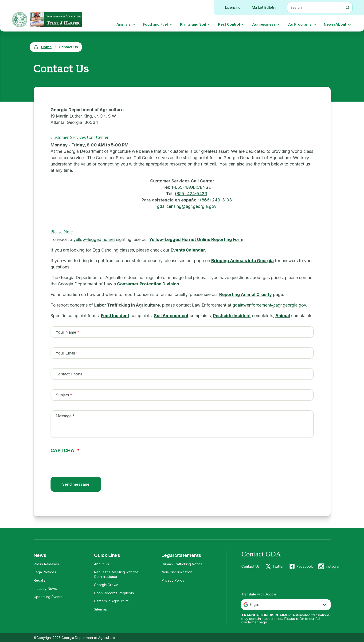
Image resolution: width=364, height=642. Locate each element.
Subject (62, 395)
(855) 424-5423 (191, 194)
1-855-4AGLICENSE (191, 187)
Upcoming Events (48, 597)
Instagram (333, 566)
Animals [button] (123, 24)
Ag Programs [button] (300, 24)
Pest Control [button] (229, 24)
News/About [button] (335, 24)
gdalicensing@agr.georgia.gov (187, 206)
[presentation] (86, 462)
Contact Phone (69, 374)
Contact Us (250, 566)
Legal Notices (45, 572)
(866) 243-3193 (216, 200)
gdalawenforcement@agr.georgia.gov (269, 305)
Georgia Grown (106, 585)
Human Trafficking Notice (182, 564)
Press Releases (46, 564)
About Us (102, 564)
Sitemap (101, 609)
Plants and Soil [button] (193, 24)
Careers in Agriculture (111, 601)
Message (64, 416)
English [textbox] (255, 605)
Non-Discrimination (177, 572)
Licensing (233, 7)
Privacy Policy (173, 580)
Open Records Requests (114, 593)
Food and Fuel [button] (155, 24)
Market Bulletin (264, 7)
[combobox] (286, 605)
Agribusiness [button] (264, 24)
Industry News (45, 589)
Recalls (39, 580)
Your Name (66, 332)
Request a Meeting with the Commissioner (116, 574)
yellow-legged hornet (94, 239)
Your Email (65, 353)
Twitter (278, 566)
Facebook (305, 566)
